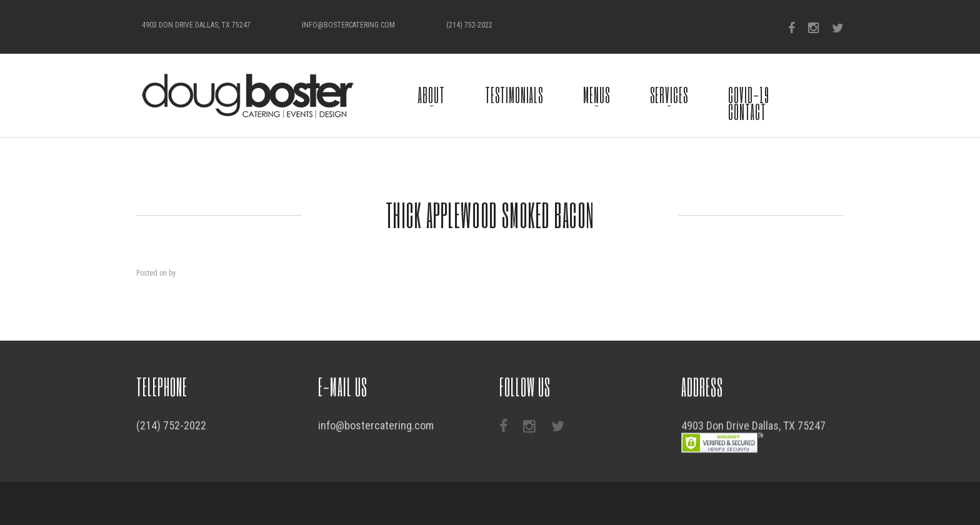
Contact (747, 112)
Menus (597, 95)
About (432, 95)
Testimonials (514, 95)
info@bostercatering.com (348, 25)
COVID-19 (749, 95)
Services (669, 95)
